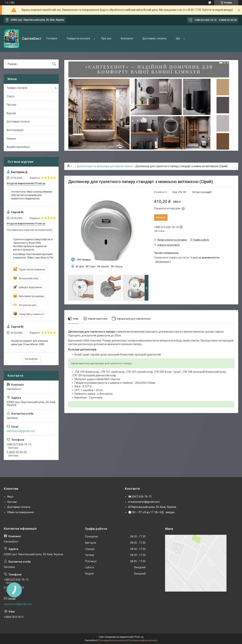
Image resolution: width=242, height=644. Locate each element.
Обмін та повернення (20, 512)
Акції (10, 497)
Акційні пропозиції (18, 147)
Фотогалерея (15, 130)
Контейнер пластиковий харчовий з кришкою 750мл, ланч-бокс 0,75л (33, 256)
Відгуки (11, 113)
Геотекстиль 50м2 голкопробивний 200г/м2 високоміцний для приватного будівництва (31, 195)
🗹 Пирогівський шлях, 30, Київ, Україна (152, 507)
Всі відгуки (31, 359)
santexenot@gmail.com (21, 431)
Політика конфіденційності (143, 640)
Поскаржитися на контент (113, 640)
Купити (161, 218)
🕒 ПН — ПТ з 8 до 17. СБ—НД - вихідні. (152, 512)
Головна (52, 38)
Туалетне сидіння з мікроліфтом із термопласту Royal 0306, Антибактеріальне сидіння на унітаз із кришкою (33, 245)
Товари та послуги (78, 38)
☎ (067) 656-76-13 (140, 497)
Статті (10, 96)
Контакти (127, 38)
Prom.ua (139, 637)
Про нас (106, 38)
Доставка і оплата (154, 38)
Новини (11, 139)
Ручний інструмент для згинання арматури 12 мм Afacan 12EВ (30, 343)
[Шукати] (54, 64)
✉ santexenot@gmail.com (144, 502)
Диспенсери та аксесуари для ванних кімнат (105, 166)
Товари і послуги (17, 88)
